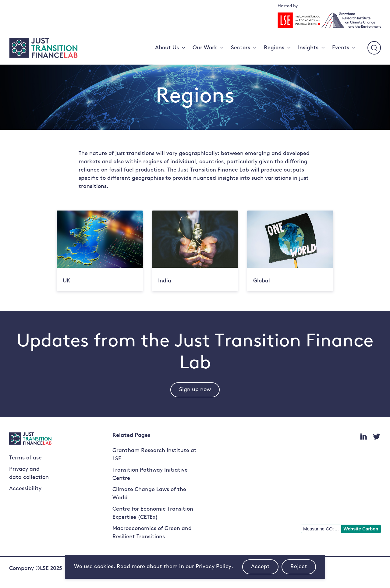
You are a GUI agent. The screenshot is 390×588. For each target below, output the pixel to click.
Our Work (205, 48)
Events (341, 48)
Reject (303, 569)
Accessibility (25, 489)
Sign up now (195, 390)
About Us (167, 48)
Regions (274, 48)
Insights (308, 48)
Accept (265, 569)
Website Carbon (361, 529)
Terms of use (25, 458)
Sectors (241, 48)
